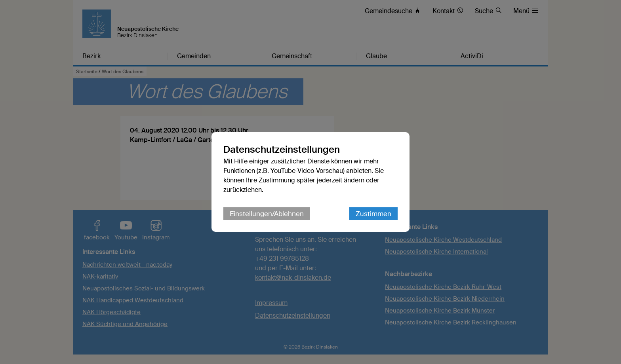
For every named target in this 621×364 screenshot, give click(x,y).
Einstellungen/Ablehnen (267, 214)
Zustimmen (373, 214)
